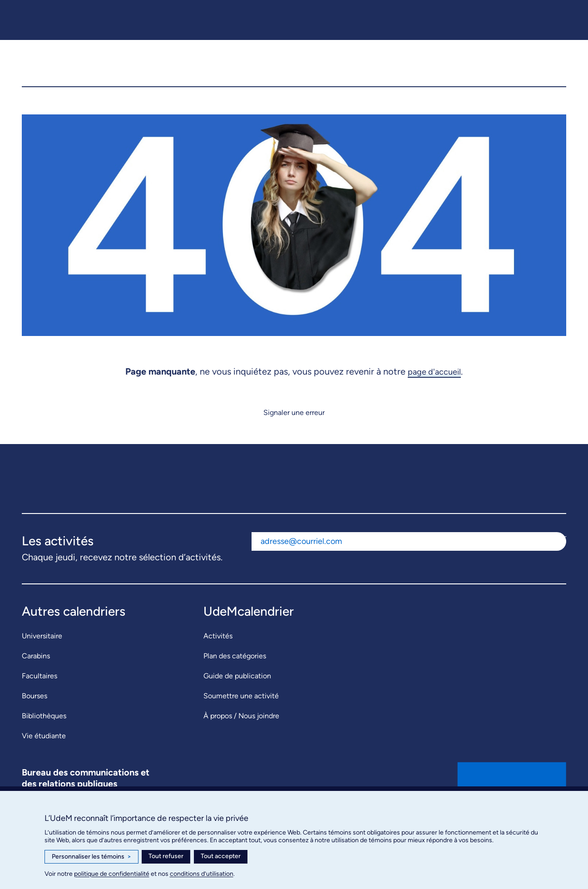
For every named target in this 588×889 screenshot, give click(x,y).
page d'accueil (434, 390)
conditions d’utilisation (202, 874)
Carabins (36, 674)
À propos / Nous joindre (241, 734)
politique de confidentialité (112, 874)
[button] (552, 72)
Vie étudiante (44, 754)
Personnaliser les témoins (91, 857)
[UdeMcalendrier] (295, 72)
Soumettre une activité (241, 714)
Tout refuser (166, 856)
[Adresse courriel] (393, 559)
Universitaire (42, 654)
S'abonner (550, 555)
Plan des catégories (235, 674)
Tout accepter (221, 856)
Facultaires (40, 694)
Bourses (35, 714)
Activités (218, 654)
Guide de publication (237, 694)
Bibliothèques (44, 734)
